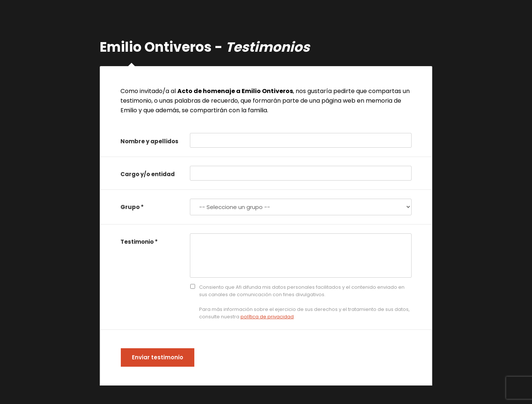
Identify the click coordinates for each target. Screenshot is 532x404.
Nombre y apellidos (149, 141)
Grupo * (132, 207)
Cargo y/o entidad (148, 174)
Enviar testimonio (158, 357)
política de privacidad (267, 317)
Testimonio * (139, 242)
